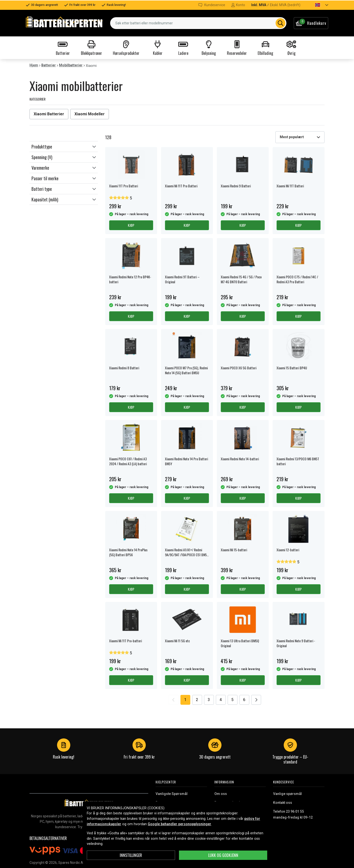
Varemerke (40, 168)
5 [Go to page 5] (232, 700)
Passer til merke (45, 178)
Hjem (34, 65)
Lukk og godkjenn (223, 855)
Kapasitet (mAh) (45, 199)
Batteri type (42, 189)
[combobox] (198, 23)
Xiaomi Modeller (90, 114)
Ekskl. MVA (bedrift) (285, 5)
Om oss (221, 794)
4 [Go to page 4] (221, 700)
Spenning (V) (42, 157)
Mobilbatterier (71, 65)
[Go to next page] (256, 700)
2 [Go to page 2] (197, 700)
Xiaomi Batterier (49, 114)
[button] (317, 5)
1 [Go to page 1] (185, 700)
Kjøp (131, 225)
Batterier (49, 65)
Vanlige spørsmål (288, 794)
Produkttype (42, 147)
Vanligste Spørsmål (172, 794)
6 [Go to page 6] (244, 700)
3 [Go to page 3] (209, 700)
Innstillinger (131, 855)
